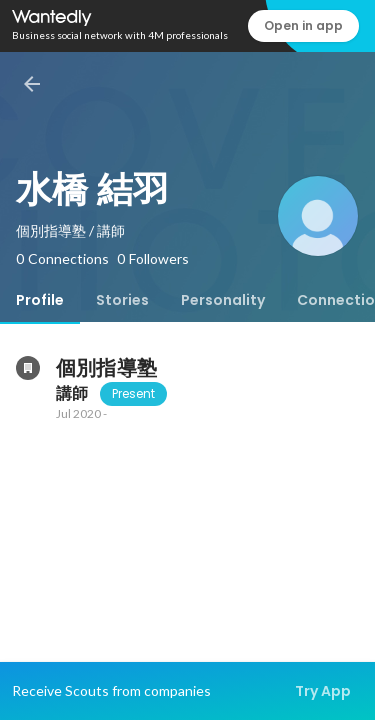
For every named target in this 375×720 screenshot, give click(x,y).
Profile (40, 300)
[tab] (40, 300)
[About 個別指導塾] (28, 368)
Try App (323, 691)
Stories (122, 300)
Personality (223, 300)
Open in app (303, 25)
